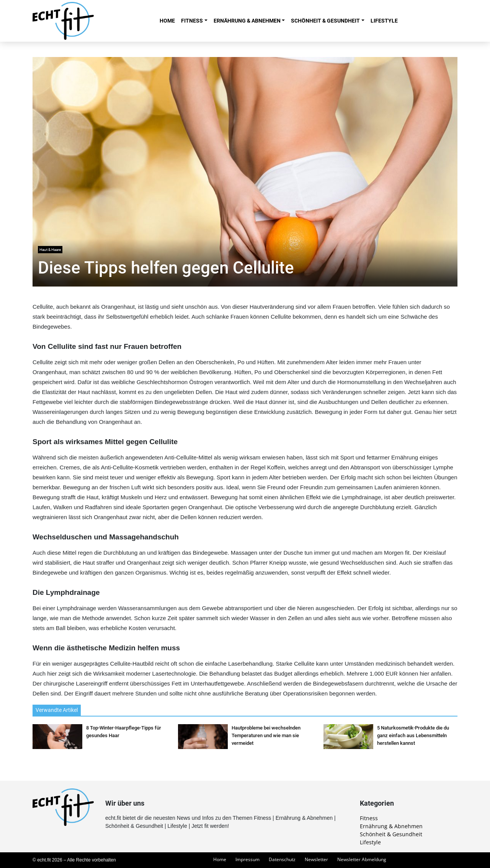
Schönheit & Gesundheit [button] (325, 21)
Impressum (247, 859)
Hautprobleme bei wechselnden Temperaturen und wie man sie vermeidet (266, 735)
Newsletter (316, 859)
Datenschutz (282, 859)
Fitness (369, 818)
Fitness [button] (192, 21)
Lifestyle (384, 21)
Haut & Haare (50, 250)
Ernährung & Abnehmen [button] (247, 21)
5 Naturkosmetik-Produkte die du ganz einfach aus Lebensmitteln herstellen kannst (413, 735)
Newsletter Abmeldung (362, 859)
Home (167, 21)
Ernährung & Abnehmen (391, 826)
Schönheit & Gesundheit (391, 834)
